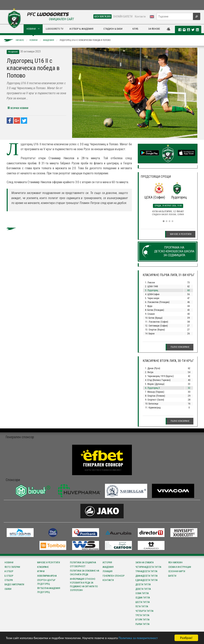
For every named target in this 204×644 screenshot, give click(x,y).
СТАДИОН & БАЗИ (113, 29)
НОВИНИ (31, 29)
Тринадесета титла (146, 571)
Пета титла (142, 606)
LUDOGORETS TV (55, 29)
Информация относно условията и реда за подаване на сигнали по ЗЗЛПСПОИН (84, 585)
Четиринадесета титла (148, 567)
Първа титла (142, 624)
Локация (108, 571)
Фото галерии (12, 567)
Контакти (140, 16)
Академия (49, 40)
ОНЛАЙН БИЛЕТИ (123, 16)
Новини (34, 40)
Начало (20, 40)
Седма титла (143, 598)
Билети (172, 576)
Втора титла (142, 620)
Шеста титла (142, 602)
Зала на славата (144, 563)
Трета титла (142, 615)
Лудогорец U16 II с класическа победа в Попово (85, 40)
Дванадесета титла (146, 576)
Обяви (8, 589)
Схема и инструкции (180, 567)
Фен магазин (175, 563)
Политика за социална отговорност (83, 564)
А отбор (9, 571)
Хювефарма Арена (47, 576)
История (107, 563)
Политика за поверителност (138, 638)
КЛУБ (135, 29)
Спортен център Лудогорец (46, 582)
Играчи (41, 571)
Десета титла (143, 585)
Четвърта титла (144, 611)
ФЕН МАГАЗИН (102, 16)
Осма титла (142, 593)
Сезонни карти (177, 571)
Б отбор (9, 576)
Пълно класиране (180, 347)
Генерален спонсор (113, 576)
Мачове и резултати (181, 234)
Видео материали (14, 585)
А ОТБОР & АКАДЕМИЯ (81, 29)
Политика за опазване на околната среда (85, 573)
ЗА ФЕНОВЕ (154, 29)
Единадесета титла (146, 580)
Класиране (43, 567)
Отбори (9, 580)
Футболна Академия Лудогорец (49, 590)
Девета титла (143, 589)
